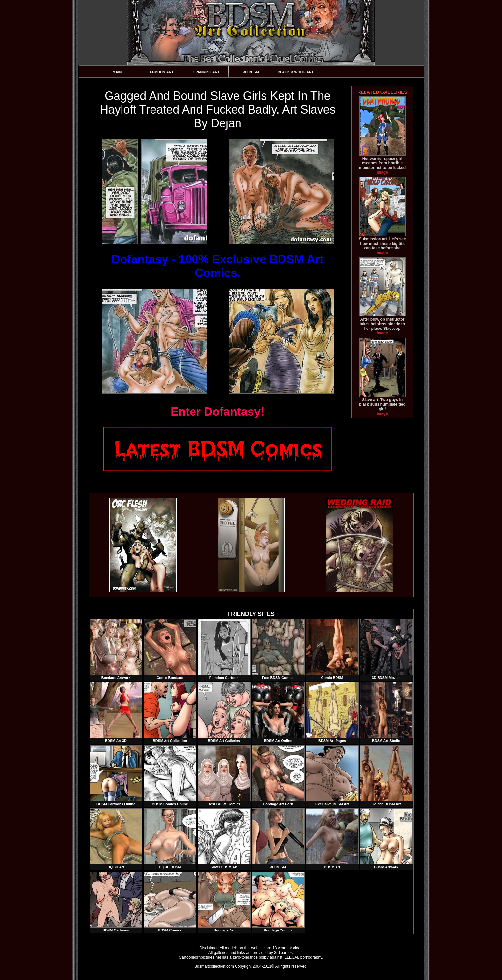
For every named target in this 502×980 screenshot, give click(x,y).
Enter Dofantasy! (218, 412)
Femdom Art (162, 72)
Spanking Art (206, 72)
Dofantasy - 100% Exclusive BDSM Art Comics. (218, 266)
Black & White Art (296, 72)
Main (117, 72)
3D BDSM (251, 72)
